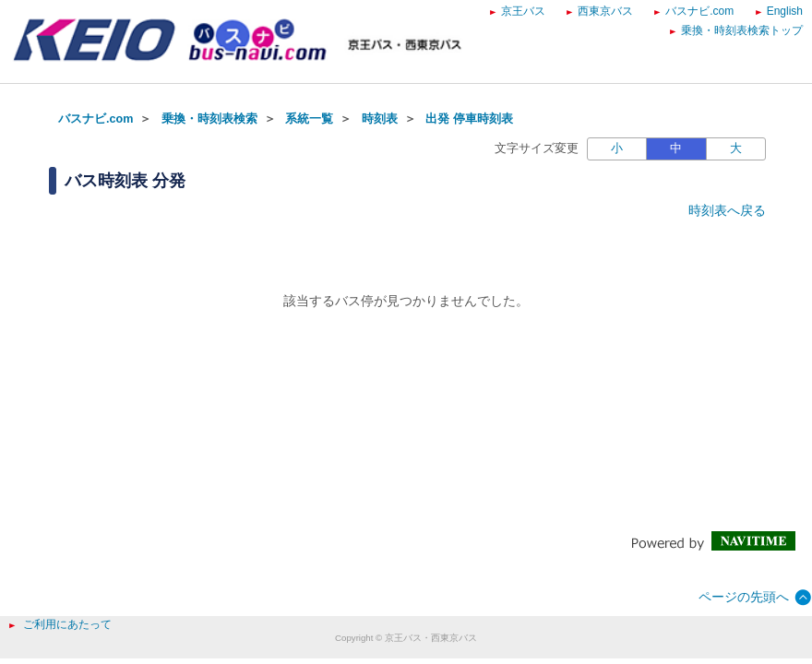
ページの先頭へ (744, 597)
